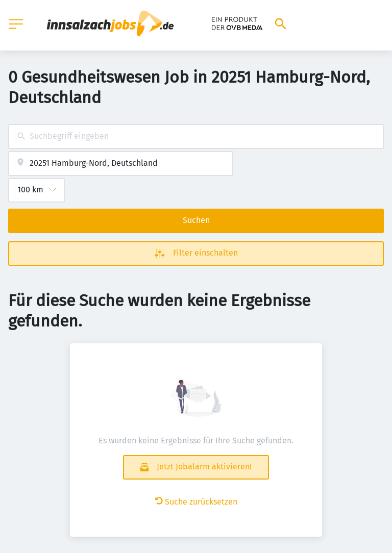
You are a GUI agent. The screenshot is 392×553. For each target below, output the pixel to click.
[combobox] (196, 136)
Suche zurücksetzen (196, 502)
